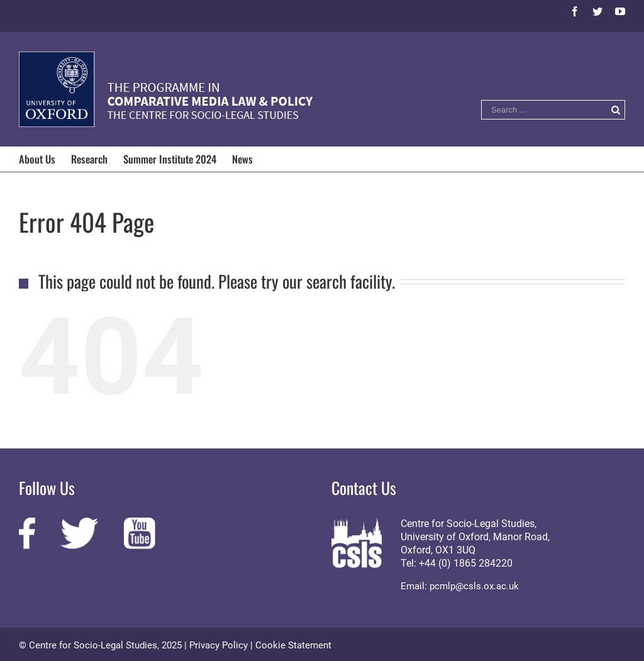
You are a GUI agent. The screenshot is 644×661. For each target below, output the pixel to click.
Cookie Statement (293, 645)
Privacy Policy (219, 645)
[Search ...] (544, 110)
